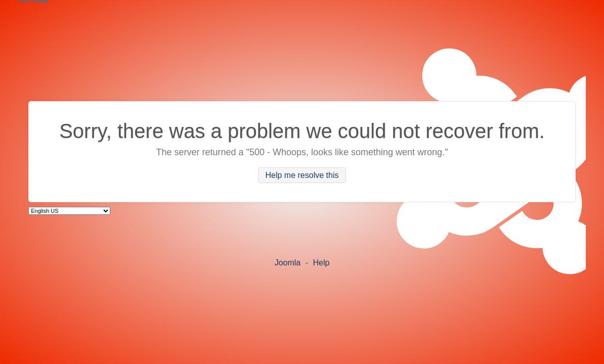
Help (321, 263)
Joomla (288, 263)
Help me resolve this (302, 175)
